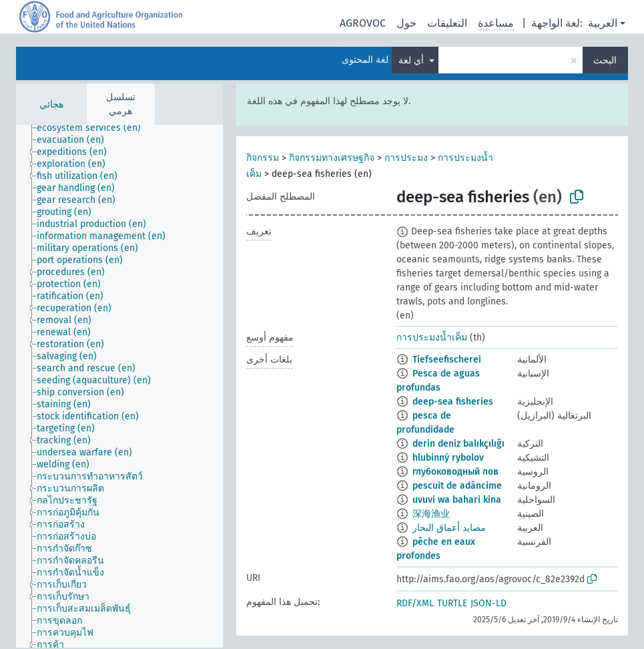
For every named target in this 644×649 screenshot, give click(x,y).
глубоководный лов (455, 472)
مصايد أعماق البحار (449, 528)
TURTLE (452, 603)
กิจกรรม (263, 158)
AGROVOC (363, 23)
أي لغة (412, 60)
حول (406, 23)
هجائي (51, 104)
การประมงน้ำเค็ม (432, 338)
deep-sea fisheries (453, 402)
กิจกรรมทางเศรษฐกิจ (332, 158)
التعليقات (447, 23)
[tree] (119, 386)
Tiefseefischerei (447, 360)
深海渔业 (431, 514)
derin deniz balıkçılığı (458, 444)
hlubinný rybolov (448, 458)
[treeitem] (94, 128)
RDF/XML (415, 603)
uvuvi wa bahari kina (457, 500)
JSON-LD (489, 603)
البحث (605, 60)
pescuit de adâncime (457, 486)
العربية (603, 23)
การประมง (406, 158)
